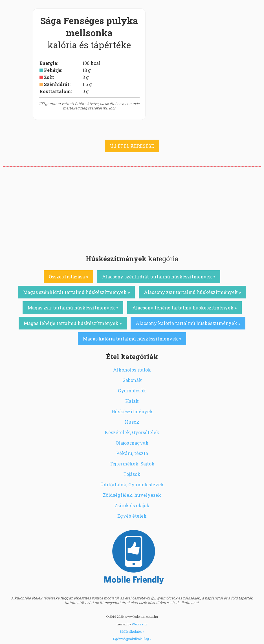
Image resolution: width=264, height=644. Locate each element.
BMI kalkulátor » (132, 631)
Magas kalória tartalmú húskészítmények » (132, 339)
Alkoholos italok (132, 370)
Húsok (132, 422)
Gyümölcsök (132, 391)
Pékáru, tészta (132, 453)
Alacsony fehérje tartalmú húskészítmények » (184, 308)
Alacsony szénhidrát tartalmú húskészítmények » (159, 277)
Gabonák (132, 380)
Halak (132, 401)
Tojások (132, 474)
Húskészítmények (132, 411)
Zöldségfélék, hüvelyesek (132, 495)
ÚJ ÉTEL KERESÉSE (132, 146)
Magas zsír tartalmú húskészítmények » (73, 308)
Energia (48, 63)
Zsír (49, 77)
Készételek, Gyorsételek (132, 432)
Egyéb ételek (132, 516)
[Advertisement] (132, 209)
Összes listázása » (68, 277)
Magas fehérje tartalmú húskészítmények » (73, 323)
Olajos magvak (132, 443)
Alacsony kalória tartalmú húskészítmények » (188, 323)
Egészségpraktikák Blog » (132, 639)
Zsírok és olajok (132, 505)
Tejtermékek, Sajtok (132, 464)
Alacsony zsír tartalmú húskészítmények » (192, 292)
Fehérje (53, 70)
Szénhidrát (57, 84)
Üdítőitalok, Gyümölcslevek (132, 484)
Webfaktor (140, 624)
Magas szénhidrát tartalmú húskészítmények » (76, 292)
